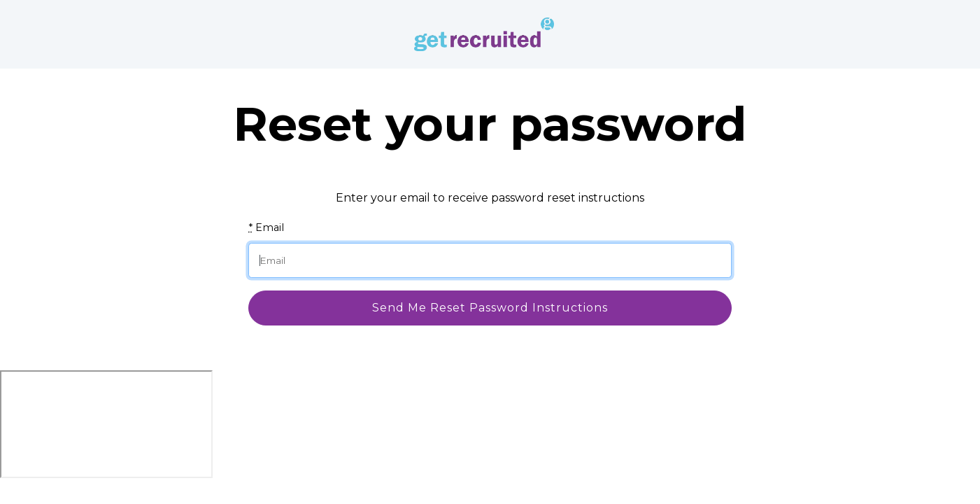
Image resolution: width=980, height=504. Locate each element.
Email (266, 227)
